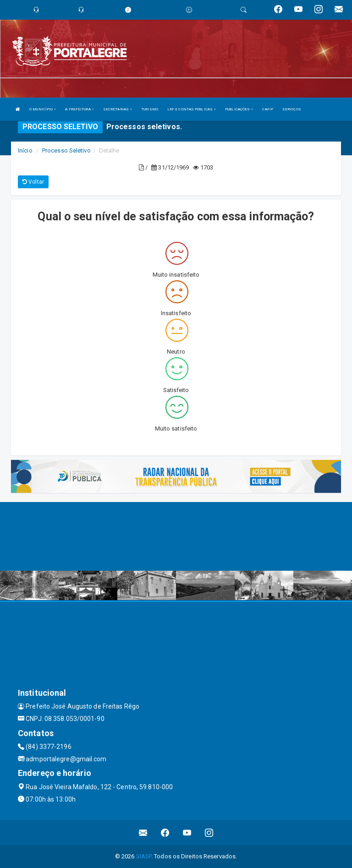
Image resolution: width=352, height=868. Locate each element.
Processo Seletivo (66, 150)
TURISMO (150, 109)
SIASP (144, 856)
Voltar (33, 182)
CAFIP (268, 109)
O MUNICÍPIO (43, 109)
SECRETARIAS (118, 109)
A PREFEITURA (79, 109)
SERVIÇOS (292, 109)
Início (25, 150)
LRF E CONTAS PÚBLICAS (192, 109)
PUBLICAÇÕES (239, 109)
